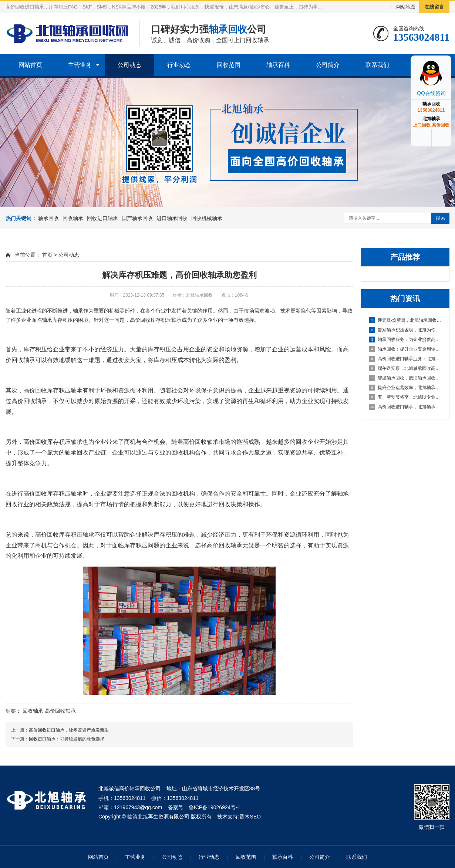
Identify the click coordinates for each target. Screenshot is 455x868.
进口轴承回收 (172, 218)
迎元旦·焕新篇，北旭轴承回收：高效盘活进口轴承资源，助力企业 (405, 320)
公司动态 (129, 65)
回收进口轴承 (102, 218)
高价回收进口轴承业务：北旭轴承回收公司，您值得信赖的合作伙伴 (405, 359)
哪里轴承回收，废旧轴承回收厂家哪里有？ (405, 378)
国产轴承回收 (137, 218)
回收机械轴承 (207, 218)
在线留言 (434, 7)
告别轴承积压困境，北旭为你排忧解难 (405, 330)
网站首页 (30, 65)
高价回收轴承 (60, 711)
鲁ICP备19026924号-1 (215, 807)
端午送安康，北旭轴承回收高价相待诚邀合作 (405, 368)
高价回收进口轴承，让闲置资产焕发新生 (69, 730)
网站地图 (406, 7)
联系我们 (377, 65)
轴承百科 (278, 65)
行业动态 (179, 65)
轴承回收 (48, 218)
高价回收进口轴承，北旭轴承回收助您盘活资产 (405, 407)
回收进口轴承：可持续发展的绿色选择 (67, 739)
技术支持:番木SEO (239, 817)
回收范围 (229, 65)
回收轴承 (73, 218)
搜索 (441, 218)
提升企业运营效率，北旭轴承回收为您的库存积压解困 (405, 388)
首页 (47, 255)
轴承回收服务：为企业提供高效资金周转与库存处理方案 (405, 340)
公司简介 (328, 65)
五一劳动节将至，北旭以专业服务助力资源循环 (405, 397)
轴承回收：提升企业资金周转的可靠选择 (405, 349)
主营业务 (80, 65)
